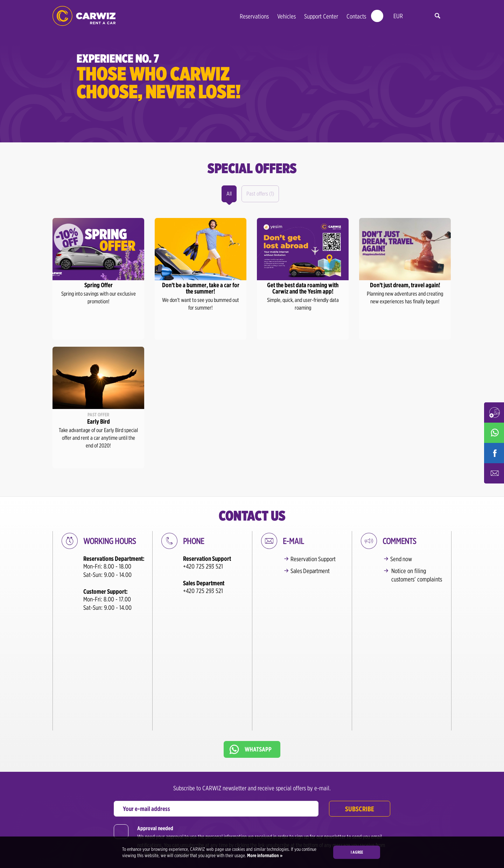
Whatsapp (258, 656)
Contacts (356, 16)
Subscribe (360, 715)
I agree (357, 852)
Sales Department (312, 571)
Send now (402, 559)
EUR (398, 16)
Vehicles (286, 16)
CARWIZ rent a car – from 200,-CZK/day (84, 16)
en (414, 16)
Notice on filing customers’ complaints (417, 575)
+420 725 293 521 (203, 566)
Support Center (321, 16)
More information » (264, 855)
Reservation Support (314, 559)
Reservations (254, 16)
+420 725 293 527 (285, 821)
